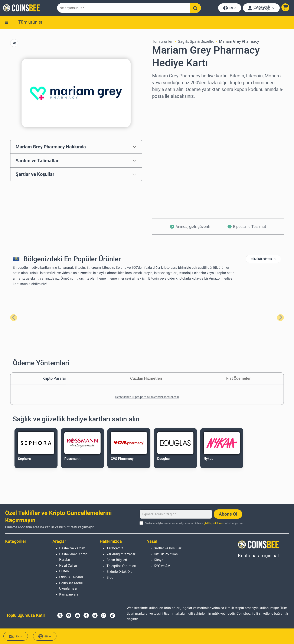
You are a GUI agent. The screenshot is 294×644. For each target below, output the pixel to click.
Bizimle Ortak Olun (120, 572)
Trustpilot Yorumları (121, 566)
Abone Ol (228, 514)
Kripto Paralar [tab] (54, 379)
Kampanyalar (69, 594)
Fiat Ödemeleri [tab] (239, 379)
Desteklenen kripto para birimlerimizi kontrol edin (147, 398)
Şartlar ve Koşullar (35, 175)
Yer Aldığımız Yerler (121, 554)
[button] (285, 8)
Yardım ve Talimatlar (37, 161)
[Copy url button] (14, 44)
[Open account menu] (261, 8)
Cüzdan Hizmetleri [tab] (146, 379)
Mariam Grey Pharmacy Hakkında (51, 147)
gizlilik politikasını (214, 523)
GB (45, 636)
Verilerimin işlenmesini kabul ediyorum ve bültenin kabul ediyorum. (194, 523)
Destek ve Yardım (72, 548)
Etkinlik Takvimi (71, 577)
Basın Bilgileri (117, 560)
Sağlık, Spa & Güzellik (196, 42)
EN (229, 9)
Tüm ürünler (30, 23)
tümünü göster (263, 260)
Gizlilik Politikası (166, 554)
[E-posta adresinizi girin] (176, 514)
